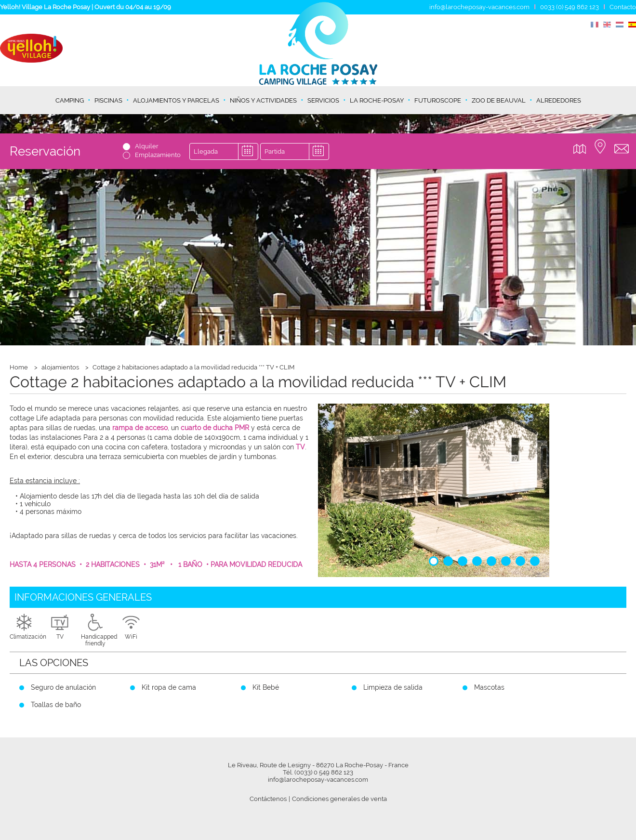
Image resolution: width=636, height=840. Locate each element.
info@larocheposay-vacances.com (479, 7)
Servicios (323, 100)
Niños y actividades (263, 100)
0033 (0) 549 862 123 (570, 7)
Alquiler (147, 146)
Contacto (623, 7)
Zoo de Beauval (499, 100)
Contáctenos (268, 799)
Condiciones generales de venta (339, 799)
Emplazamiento (158, 155)
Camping (70, 100)
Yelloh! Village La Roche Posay (45, 7)
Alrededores (559, 100)
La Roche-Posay (377, 100)
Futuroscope (438, 100)
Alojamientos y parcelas (176, 100)
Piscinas (108, 100)
